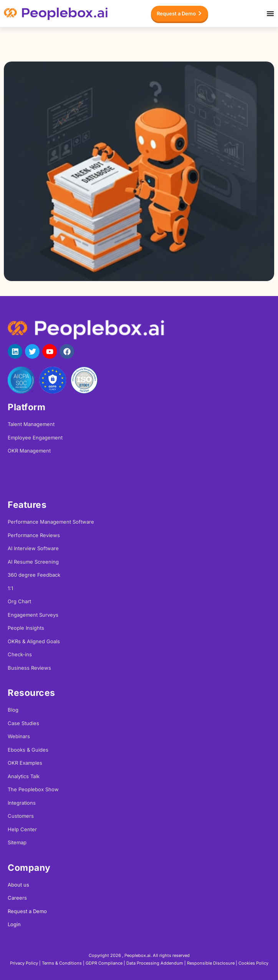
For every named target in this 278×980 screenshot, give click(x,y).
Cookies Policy (253, 963)
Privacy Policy (24, 963)
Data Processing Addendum (155, 963)
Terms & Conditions (62, 963)
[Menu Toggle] (270, 13)
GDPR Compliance (104, 963)
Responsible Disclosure (211, 963)
